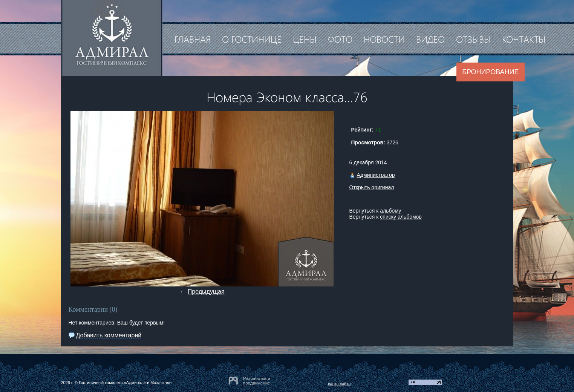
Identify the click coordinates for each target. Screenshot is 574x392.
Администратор (376, 175)
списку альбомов (401, 217)
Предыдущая (206, 292)
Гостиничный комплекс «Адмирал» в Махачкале (125, 383)
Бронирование (490, 72)
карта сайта (340, 384)
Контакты (524, 39)
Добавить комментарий (109, 335)
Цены (305, 39)
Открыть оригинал (372, 187)
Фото (340, 39)
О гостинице (252, 39)
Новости (384, 39)
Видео (430, 39)
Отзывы (473, 39)
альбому (390, 211)
